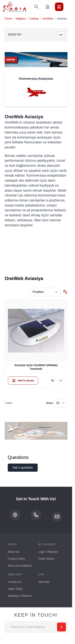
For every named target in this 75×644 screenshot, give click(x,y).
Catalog (34, 19)
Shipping (13, 596)
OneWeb (48, 19)
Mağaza (20, 19)
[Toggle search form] (36, 7)
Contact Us (15, 582)
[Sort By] (45, 292)
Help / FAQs (15, 589)
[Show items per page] (61, 403)
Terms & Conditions (20, 566)
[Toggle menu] (70, 7)
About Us (13, 552)
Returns (27, 596)
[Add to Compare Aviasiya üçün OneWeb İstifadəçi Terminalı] (61, 381)
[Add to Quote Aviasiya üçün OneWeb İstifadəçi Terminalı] (23, 381)
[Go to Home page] (15, 7)
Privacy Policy (16, 559)
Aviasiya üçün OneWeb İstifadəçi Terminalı (36, 367)
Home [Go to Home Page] (8, 19)
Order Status (46, 559)
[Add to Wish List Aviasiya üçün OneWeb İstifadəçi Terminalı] (53, 381)
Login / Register (48, 552)
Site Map (44, 582)
